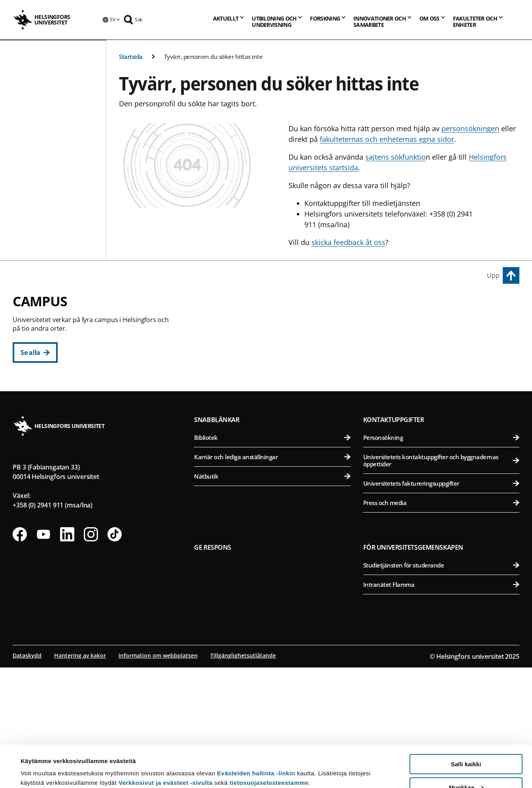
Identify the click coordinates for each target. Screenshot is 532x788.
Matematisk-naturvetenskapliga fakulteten (277, 474)
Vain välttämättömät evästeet (466, 768)
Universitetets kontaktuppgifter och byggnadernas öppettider (441, 581)
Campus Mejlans (393, 417)
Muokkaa (466, 746)
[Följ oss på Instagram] (91, 655)
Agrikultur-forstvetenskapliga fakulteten (443, 324)
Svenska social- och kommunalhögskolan (277, 421)
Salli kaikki (466, 722)
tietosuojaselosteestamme (269, 741)
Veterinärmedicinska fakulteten (443, 382)
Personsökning (441, 558)
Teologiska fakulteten (277, 382)
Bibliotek (272, 558)
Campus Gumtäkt (228, 456)
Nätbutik (272, 597)
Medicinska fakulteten (443, 435)
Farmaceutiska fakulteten (443, 363)
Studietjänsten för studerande (441, 686)
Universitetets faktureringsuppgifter (441, 604)
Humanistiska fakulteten (277, 324)
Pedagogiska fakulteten (277, 343)
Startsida (131, 57)
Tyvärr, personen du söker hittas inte (213, 57)
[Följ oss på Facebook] (20, 655)
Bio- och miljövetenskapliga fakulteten (443, 343)
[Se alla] (35, 353)
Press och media (441, 623)
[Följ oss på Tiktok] (115, 655)
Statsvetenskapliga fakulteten (277, 401)
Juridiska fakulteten (277, 363)
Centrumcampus (227, 306)
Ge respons (213, 668)
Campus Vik (384, 306)
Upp (493, 275)
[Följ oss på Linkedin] (67, 655)
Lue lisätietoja (41, 763)
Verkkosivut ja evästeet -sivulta (166, 741)
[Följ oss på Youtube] (43, 655)
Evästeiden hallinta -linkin (256, 731)
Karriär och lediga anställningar (272, 577)
